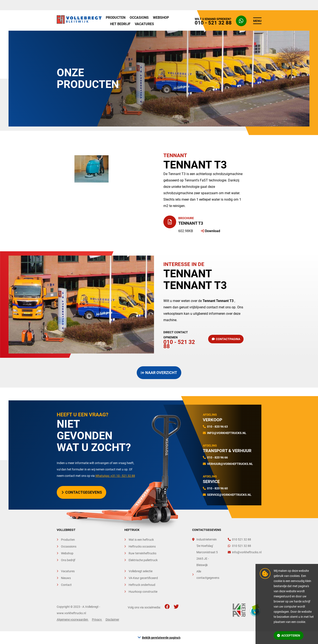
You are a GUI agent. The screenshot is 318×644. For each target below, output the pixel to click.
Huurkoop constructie (143, 592)
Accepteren (289, 635)
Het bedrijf (120, 24)
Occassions (69, 546)
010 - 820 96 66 (217, 457)
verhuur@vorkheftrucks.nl (230, 464)
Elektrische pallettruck (143, 560)
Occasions (139, 18)
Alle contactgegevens (208, 575)
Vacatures (144, 24)
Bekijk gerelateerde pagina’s (161, 638)
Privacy (97, 620)
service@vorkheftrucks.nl (229, 495)
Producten (116, 18)
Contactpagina (226, 339)
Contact (66, 585)
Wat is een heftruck (141, 540)
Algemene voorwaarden (73, 620)
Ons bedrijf (68, 560)
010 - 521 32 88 (182, 339)
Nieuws (66, 578)
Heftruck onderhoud (142, 585)
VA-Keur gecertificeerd (143, 578)
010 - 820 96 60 (217, 488)
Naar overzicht (159, 373)
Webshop (161, 18)
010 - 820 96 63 (217, 427)
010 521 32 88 (239, 539)
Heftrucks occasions (142, 546)
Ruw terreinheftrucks (142, 553)
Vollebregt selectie (141, 571)
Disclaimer (112, 620)
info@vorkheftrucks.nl (227, 433)
